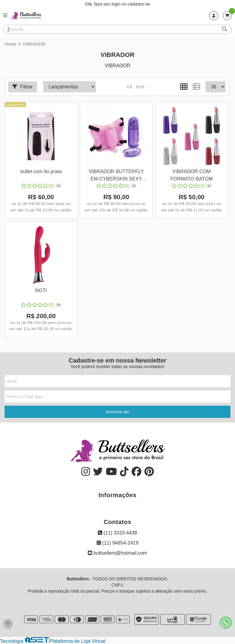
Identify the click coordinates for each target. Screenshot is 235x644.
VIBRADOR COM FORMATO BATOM (192, 175)
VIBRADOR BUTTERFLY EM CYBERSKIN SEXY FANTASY (116, 176)
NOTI (41, 290)
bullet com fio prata (41, 171)
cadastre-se (139, 4)
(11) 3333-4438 (117, 533)
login (116, 4)
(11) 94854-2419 (118, 543)
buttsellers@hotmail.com (117, 553)
